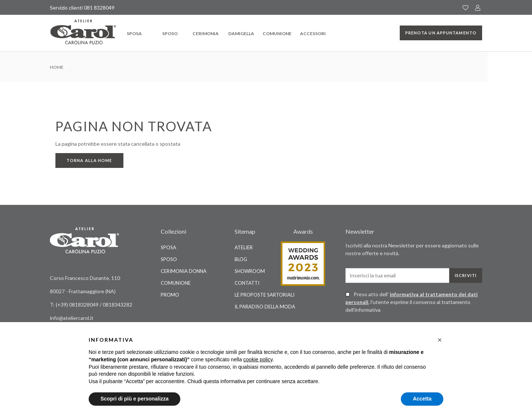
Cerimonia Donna (184, 271)
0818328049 (84, 305)
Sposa (134, 33)
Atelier (244, 247)
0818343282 (117, 305)
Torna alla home (89, 160)
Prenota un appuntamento (441, 33)
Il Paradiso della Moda (265, 307)
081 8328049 (99, 8)
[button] (440, 340)
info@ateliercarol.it (72, 318)
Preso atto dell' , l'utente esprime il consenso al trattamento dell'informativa (412, 302)
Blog (241, 259)
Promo (170, 295)
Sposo (170, 33)
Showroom (250, 271)
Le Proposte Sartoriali (265, 295)
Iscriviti (466, 275)
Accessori (313, 33)
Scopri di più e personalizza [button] (134, 399)
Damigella (241, 33)
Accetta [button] (422, 399)
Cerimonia (206, 33)
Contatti (247, 283)
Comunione (277, 33)
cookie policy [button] (258, 359)
